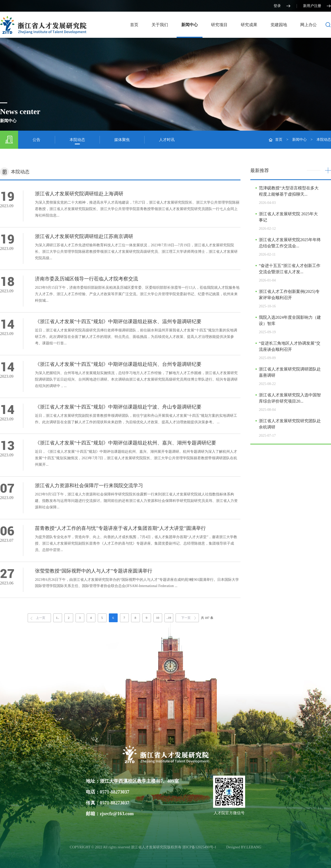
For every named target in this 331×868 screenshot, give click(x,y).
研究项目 (219, 25)
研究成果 (249, 25)
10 (158, 618)
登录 (282, 6)
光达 (222, 847)
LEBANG (254, 847)
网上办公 (309, 25)
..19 (169, 618)
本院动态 (77, 140)
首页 (134, 25)
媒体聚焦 (122, 140)
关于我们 (160, 25)
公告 (36, 140)
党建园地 (279, 25)
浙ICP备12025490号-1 (200, 847)
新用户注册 (317, 6)
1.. (58, 618)
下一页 (186, 618)
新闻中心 (190, 25)
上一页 (41, 618)
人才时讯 (167, 140)
